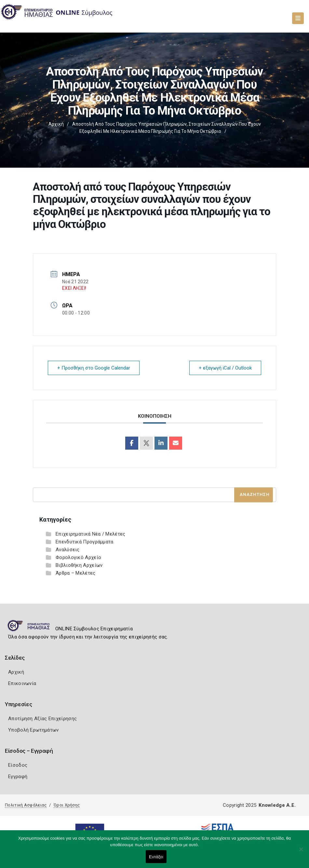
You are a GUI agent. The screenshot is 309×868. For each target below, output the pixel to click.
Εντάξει (156, 857)
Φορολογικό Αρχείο (78, 557)
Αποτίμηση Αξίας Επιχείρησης (42, 719)
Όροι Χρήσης (67, 805)
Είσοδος (18, 765)
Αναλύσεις (68, 550)
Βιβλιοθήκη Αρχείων (79, 565)
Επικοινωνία (22, 683)
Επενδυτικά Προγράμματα (85, 542)
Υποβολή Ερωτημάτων (33, 730)
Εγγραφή (18, 777)
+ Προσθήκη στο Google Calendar (94, 368)
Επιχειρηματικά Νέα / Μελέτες (90, 534)
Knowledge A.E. (277, 805)
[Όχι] (301, 852)
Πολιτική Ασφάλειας (26, 805)
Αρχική (56, 124)
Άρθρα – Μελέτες (76, 573)
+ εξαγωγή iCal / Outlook (225, 368)
